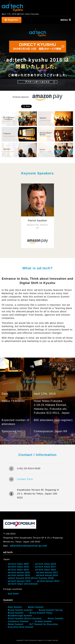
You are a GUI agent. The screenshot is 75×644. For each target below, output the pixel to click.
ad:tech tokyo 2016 (18, 570)
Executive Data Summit (21, 627)
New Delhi (13, 594)
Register (12, 20)
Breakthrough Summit (20, 616)
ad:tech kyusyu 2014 (48, 581)
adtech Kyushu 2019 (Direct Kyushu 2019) (31, 578)
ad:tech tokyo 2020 (18, 564)
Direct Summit (56, 618)
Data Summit (15, 607)
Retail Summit (16, 624)
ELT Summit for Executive (44, 624)
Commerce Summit (18, 621)
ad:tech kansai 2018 (19, 573)
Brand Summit (16, 613)
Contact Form (25, 479)
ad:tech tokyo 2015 (45, 570)
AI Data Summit (43, 621)
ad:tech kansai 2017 (47, 573)
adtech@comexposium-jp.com (29, 546)
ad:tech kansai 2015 (47, 575)
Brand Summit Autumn (20, 610)
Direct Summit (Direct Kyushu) (25, 618)
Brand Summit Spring (51, 610)
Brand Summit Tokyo (41, 613)
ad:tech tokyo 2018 (18, 567)
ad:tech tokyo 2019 (45, 564)
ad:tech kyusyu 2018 (19, 581)
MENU (66, 20)
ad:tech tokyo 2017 (45, 567)
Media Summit (36, 607)
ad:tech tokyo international (23, 584)
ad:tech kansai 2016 (19, 575)
